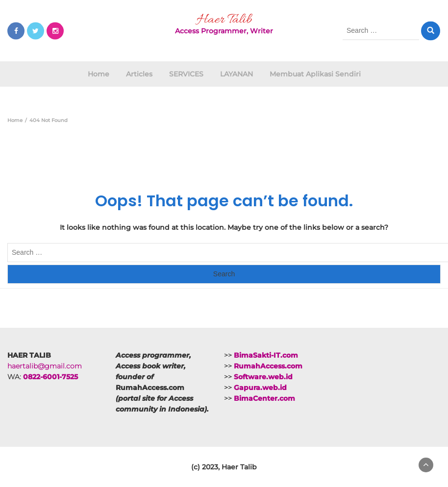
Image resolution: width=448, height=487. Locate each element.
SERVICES (186, 74)
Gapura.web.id (260, 388)
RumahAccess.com (268, 366)
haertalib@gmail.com (45, 366)
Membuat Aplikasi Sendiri (315, 74)
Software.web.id (263, 377)
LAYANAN (236, 74)
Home (99, 74)
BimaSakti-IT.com (266, 355)
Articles (139, 74)
